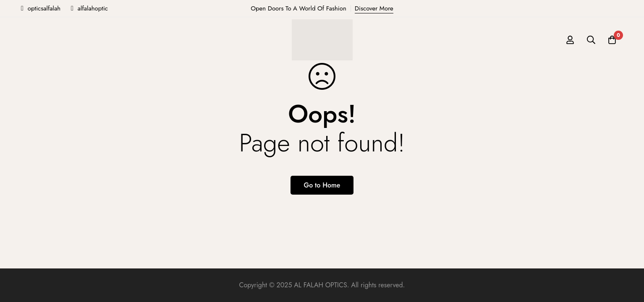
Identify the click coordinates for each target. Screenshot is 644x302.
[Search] (591, 40)
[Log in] (570, 40)
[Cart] (612, 40)
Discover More (374, 8)
